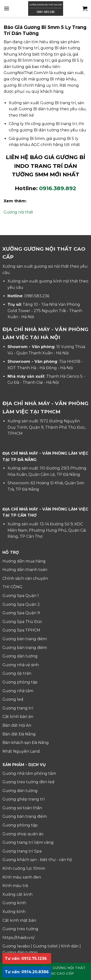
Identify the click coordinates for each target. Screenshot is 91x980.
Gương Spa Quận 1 (21, 596)
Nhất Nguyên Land (21, 751)
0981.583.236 (37, 296)
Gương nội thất (18, 212)
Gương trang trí (18, 708)
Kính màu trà (15, 886)
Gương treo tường (20, 929)
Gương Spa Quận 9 (21, 613)
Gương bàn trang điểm (25, 639)
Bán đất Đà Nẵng (19, 734)
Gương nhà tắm (18, 691)
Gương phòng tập (20, 682)
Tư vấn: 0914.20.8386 (27, 972)
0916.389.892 (58, 188)
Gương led (13, 699)
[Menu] (7, 8)
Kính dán (70, 946)
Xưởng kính (14, 912)
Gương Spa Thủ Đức (22, 622)
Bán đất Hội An (17, 725)
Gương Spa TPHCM (21, 630)
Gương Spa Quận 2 (21, 604)
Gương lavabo (16, 946)
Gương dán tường (20, 656)
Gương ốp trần (17, 673)
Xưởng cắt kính (17, 894)
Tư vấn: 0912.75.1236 (26, 959)
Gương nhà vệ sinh (21, 665)
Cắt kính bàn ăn (18, 717)
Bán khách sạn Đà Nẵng (26, 743)
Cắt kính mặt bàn (19, 920)
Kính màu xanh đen (22, 877)
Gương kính (14, 903)
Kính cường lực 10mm (24, 868)
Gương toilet (45, 946)
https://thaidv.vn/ (18, 938)
